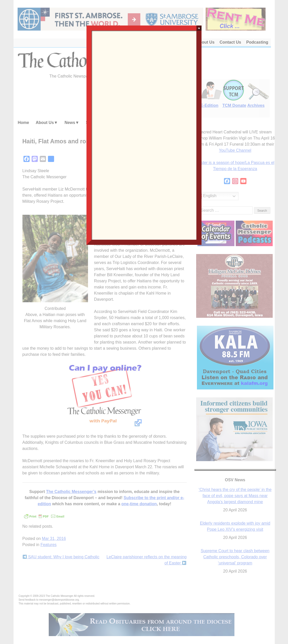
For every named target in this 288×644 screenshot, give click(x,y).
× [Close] (199, 28)
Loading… (144, 135)
